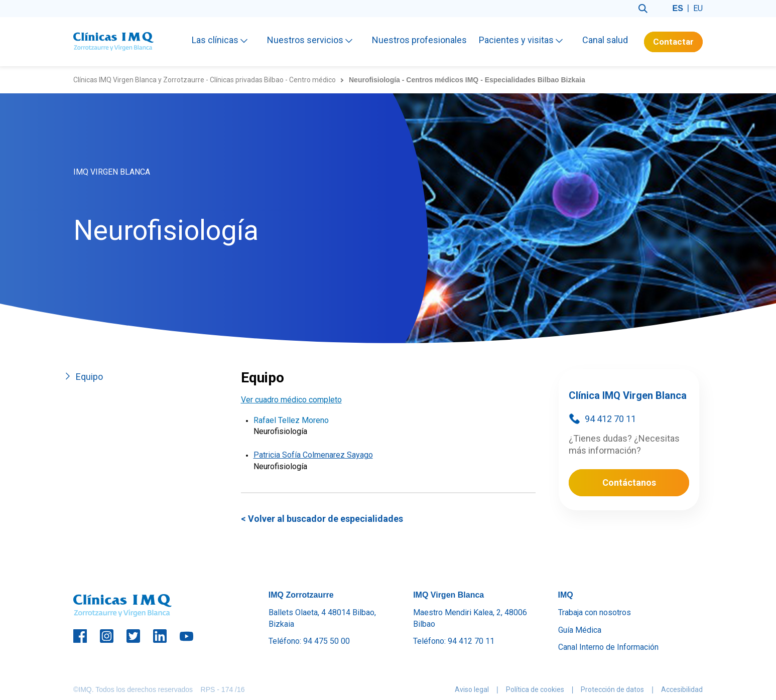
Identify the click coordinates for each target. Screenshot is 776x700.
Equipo (89, 377)
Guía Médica (580, 630)
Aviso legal (472, 689)
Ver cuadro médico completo (291, 400)
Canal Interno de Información (608, 647)
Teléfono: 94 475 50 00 (309, 641)
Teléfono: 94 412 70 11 (454, 641)
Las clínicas (221, 40)
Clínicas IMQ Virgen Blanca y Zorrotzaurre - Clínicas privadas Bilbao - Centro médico (205, 80)
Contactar (673, 42)
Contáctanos (629, 482)
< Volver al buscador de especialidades (322, 519)
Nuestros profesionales (419, 40)
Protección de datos (612, 689)
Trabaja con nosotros (595, 612)
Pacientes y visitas (522, 40)
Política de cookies (535, 689)
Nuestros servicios (311, 40)
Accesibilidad (682, 689)
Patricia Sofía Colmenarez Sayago (313, 455)
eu (698, 8)
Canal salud (605, 40)
